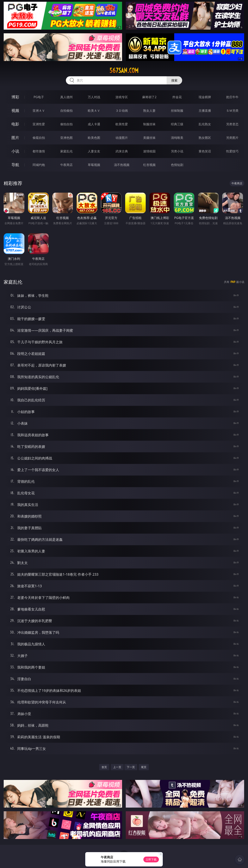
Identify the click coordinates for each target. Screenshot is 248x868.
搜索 (174, 80)
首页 (104, 767)
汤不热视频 (122, 165)
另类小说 (177, 151)
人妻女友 (94, 151)
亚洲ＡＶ (39, 111)
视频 (15, 110)
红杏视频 (149, 165)
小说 (15, 151)
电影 (15, 124)
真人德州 (66, 97)
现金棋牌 (205, 97)
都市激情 (39, 151)
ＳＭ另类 (232, 111)
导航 (15, 165)
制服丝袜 (149, 124)
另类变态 (232, 124)
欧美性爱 (122, 124)
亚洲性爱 (39, 124)
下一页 (131, 767)
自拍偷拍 (66, 111)
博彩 (15, 97)
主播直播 (205, 111)
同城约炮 (39, 165)
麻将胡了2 (149, 97)
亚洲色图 (66, 138)
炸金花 (177, 97)
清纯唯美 (177, 138)
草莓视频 (94, 165)
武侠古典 (122, 151)
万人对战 (94, 97)
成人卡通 (94, 124)
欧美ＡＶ (94, 111)
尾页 (144, 767)
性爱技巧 (232, 151)
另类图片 (232, 138)
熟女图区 (205, 138)
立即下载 (151, 859)
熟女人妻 (149, 111)
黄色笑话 (205, 151)
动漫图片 (122, 138)
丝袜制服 (177, 111)
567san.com (124, 70)
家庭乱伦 (66, 151)
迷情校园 (149, 151)
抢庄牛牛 (232, 97)
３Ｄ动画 (122, 111)
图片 (15, 138)
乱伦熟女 (205, 124)
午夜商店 (66, 165)
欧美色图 (94, 138)
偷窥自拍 (39, 138)
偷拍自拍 (66, 124)
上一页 (117, 767)
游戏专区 (122, 97)
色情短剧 (177, 165)
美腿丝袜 (149, 138)
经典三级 (177, 124)
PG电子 (39, 97)
